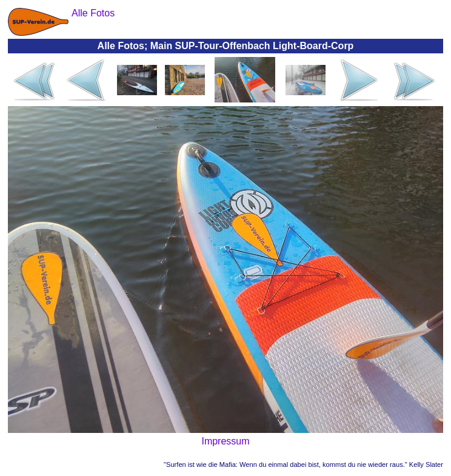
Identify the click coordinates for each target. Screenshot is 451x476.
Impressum (225, 441)
